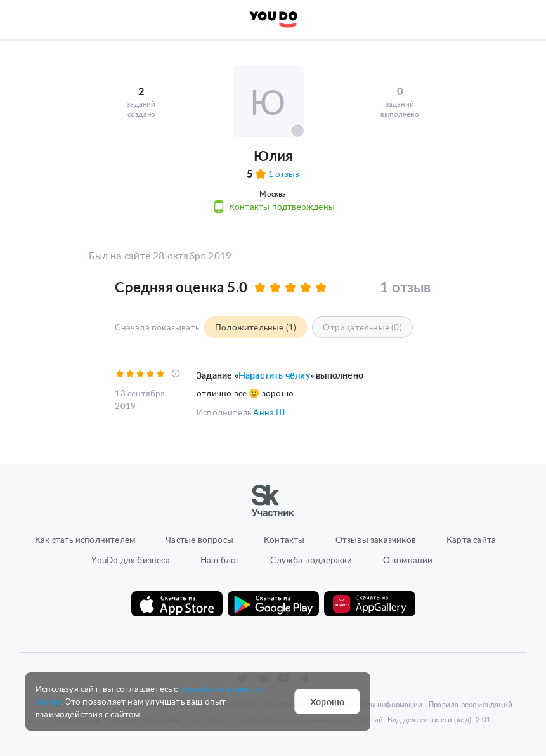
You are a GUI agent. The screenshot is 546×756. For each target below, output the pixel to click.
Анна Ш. (270, 411)
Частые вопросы (199, 539)
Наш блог (220, 559)
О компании (408, 559)
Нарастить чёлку (274, 375)
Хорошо (327, 701)
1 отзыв (284, 173)
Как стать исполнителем (85, 539)
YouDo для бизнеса (130, 559)
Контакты (284, 539)
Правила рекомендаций (471, 704)
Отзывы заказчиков (376, 539)
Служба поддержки (311, 559)
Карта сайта (471, 539)
